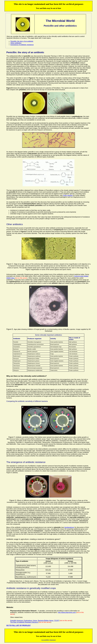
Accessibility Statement (48, 640)
